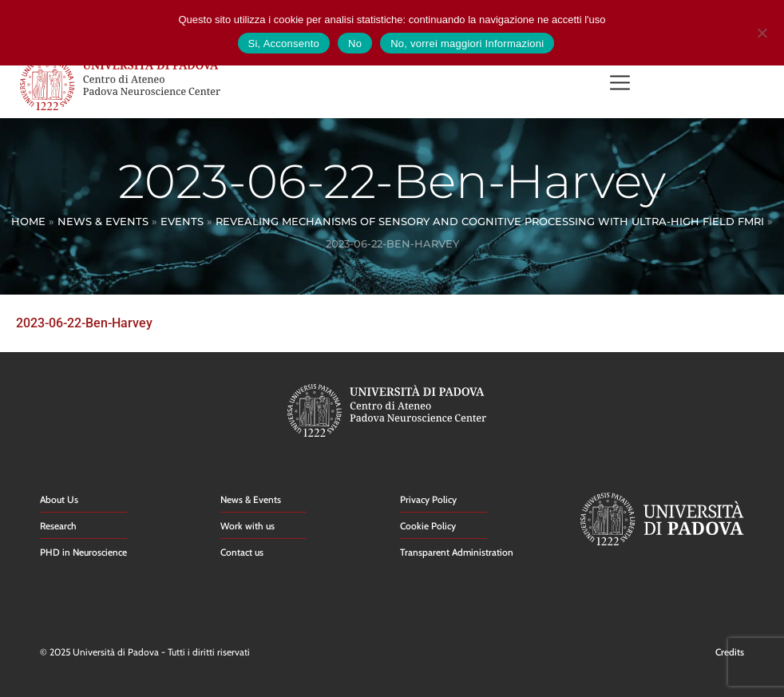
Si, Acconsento (284, 44)
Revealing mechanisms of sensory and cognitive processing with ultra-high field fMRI (490, 221)
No (355, 44)
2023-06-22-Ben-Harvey (84, 323)
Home (28, 221)
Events (182, 221)
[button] (620, 84)
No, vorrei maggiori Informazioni (467, 44)
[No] (762, 31)
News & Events (103, 221)
